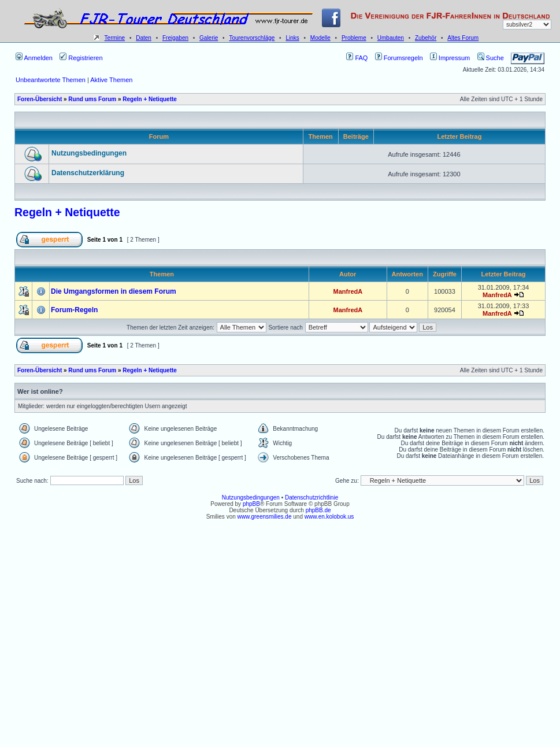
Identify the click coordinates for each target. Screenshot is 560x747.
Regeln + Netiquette (150, 99)
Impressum (450, 58)
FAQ (357, 58)
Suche (491, 58)
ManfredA (348, 291)
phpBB (251, 504)
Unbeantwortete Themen (51, 80)
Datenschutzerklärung (88, 173)
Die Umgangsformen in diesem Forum (114, 291)
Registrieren (81, 58)
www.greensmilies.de (265, 517)
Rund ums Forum (92, 99)
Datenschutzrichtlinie (311, 498)
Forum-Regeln (74, 310)
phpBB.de (318, 510)
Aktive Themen (111, 80)
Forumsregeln (399, 58)
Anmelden (34, 58)
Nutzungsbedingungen (89, 153)
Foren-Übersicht (40, 99)
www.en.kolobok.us (329, 517)
